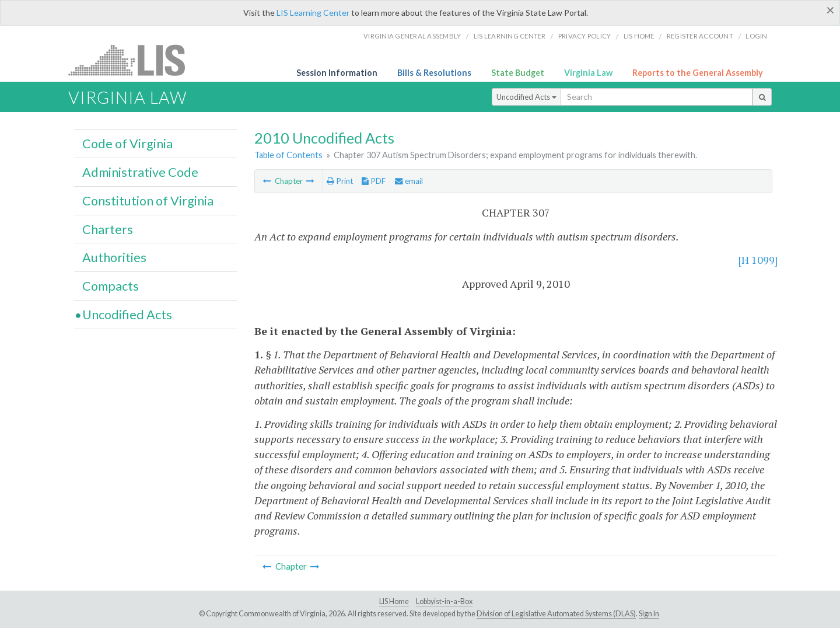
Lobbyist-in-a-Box (444, 601)
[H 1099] (758, 260)
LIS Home (394, 601)
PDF (374, 181)
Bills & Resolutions (434, 73)
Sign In (649, 614)
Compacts (111, 286)
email (409, 181)
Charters (108, 229)
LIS (133, 60)
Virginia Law (588, 73)
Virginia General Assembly (412, 36)
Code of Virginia (127, 144)
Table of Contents (288, 155)
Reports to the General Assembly (698, 73)
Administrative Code (140, 172)
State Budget (518, 73)
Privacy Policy (585, 36)
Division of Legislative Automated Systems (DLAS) (556, 614)
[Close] (830, 10)
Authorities (114, 257)
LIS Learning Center (313, 13)
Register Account (700, 36)
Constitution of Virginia (148, 201)
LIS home (639, 36)
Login (756, 36)
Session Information (337, 73)
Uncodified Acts (526, 97)
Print (340, 181)
